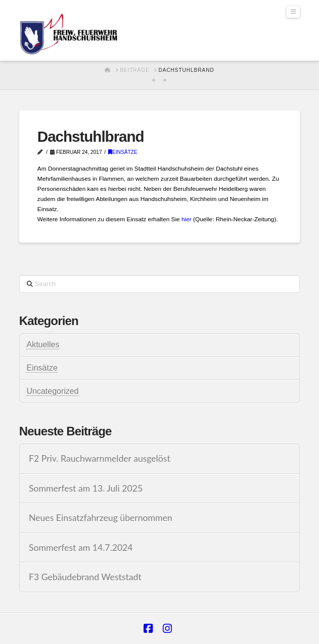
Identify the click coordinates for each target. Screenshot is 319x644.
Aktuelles (43, 345)
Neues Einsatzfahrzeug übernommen (101, 518)
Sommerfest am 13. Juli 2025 (86, 488)
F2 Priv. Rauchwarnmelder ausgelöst (100, 458)
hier (187, 219)
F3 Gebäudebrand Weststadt (85, 577)
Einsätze (123, 152)
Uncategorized (52, 391)
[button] (293, 12)
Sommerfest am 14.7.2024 (81, 548)
